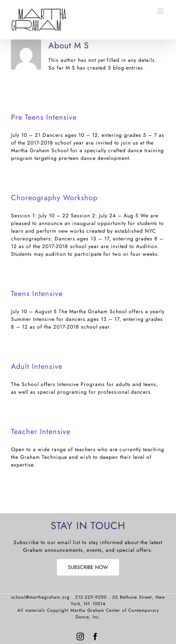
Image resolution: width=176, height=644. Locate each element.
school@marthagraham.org (40, 597)
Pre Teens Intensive (44, 117)
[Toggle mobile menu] (161, 11)
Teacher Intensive (41, 432)
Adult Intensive (37, 366)
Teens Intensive (37, 294)
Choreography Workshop (54, 198)
